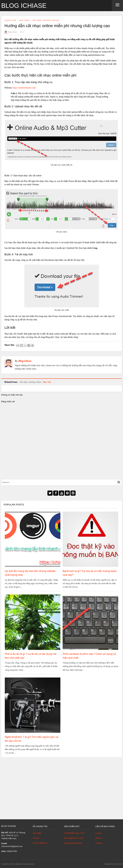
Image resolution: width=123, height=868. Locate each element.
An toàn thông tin (40, 843)
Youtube (99, 843)
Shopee (98, 838)
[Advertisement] (62, 784)
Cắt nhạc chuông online (46, 20)
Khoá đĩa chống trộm (73, 843)
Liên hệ (36, 838)
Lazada (98, 833)
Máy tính (24, 20)
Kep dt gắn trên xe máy (74, 838)
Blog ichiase (24, 6)
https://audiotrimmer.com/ (25, 88)
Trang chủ (10, 20)
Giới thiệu (37, 833)
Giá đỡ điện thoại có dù (74, 833)
